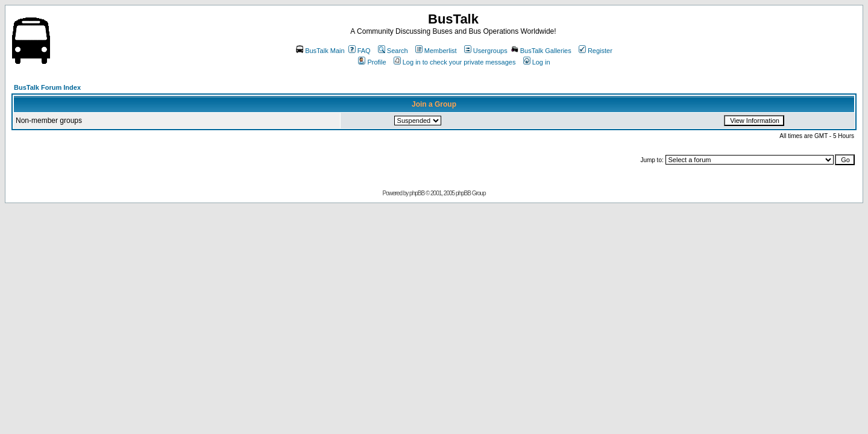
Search (393, 51)
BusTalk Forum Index (47, 87)
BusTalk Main (320, 51)
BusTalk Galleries (541, 51)
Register (596, 51)
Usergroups (486, 51)
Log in (537, 62)
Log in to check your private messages (455, 62)
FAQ (360, 51)
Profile (372, 62)
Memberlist (436, 51)
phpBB (417, 193)
